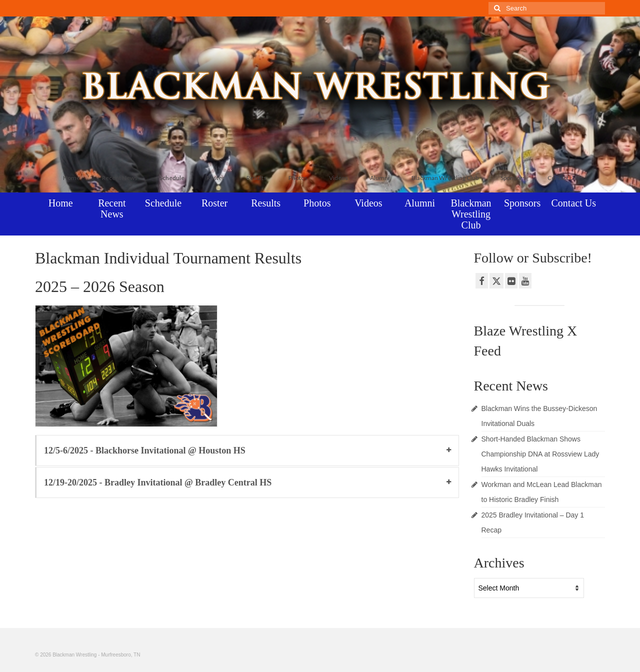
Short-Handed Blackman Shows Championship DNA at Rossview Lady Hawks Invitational (540, 454)
